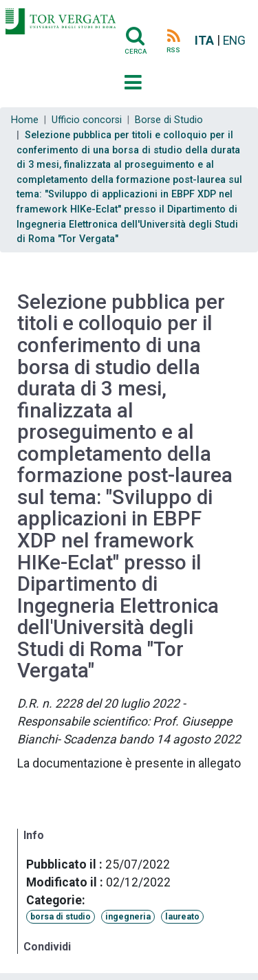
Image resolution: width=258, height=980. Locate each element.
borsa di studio (61, 917)
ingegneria (128, 917)
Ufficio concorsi (87, 120)
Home (25, 120)
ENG (234, 41)
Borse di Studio (169, 120)
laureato (182, 917)
